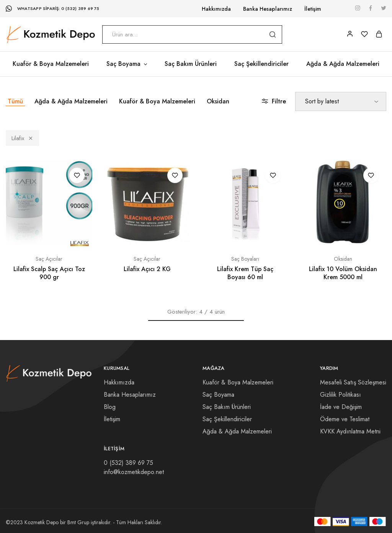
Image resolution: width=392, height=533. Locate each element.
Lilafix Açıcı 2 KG (147, 269)
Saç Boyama (218, 395)
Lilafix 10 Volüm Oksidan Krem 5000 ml (343, 273)
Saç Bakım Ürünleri (191, 64)
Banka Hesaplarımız (268, 9)
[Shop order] (341, 101)
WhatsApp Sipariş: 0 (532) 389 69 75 (58, 8)
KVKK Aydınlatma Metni (350, 431)
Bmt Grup (78, 522)
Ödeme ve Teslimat (345, 419)
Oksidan (218, 101)
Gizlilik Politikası (341, 395)
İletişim (313, 9)
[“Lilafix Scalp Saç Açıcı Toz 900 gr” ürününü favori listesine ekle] (77, 175)
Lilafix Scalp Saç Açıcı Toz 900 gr (49, 273)
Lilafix (22, 138)
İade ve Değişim (341, 407)
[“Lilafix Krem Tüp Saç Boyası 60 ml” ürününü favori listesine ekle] (273, 175)
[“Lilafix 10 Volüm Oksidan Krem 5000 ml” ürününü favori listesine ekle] (371, 175)
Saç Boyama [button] (127, 64)
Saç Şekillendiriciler (261, 64)
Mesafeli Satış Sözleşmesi (353, 382)
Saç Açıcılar (49, 259)
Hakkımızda (216, 9)
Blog (110, 407)
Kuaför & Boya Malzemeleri (51, 64)
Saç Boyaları (245, 259)
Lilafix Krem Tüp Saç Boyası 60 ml (245, 273)
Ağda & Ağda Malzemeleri (343, 64)
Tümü (15, 101)
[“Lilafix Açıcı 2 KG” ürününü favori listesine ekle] (175, 175)
